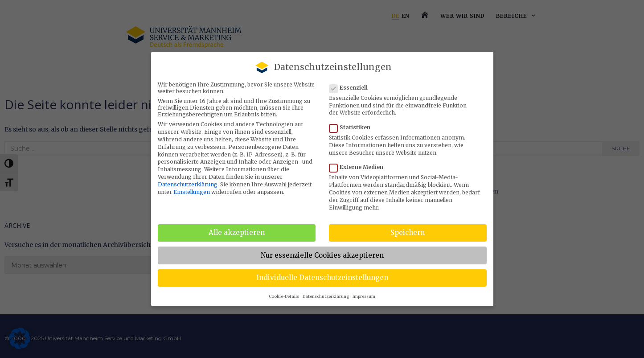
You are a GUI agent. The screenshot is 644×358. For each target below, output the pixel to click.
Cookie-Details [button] (284, 296)
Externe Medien (359, 167)
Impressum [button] (364, 296)
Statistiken (353, 127)
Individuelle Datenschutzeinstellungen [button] (322, 278)
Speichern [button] (408, 232)
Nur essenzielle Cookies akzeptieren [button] (322, 255)
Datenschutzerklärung (188, 184)
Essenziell (351, 88)
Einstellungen (192, 192)
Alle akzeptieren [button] (237, 232)
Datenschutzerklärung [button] (326, 296)
